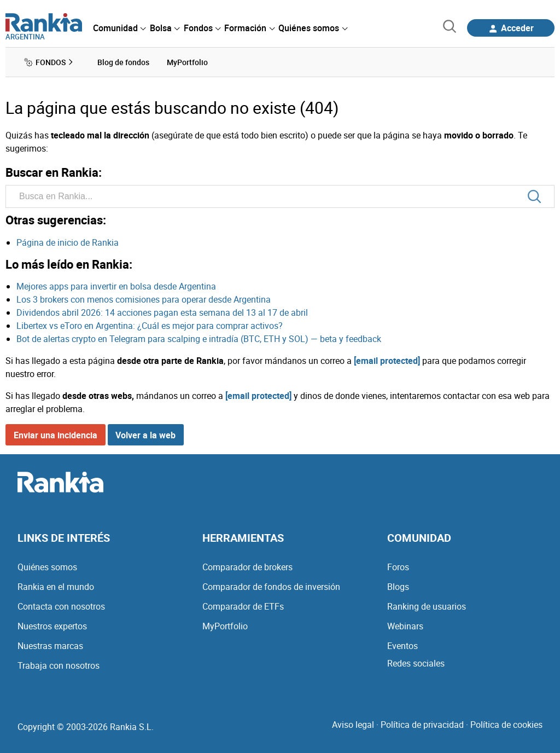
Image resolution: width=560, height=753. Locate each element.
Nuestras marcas (50, 646)
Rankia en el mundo (56, 587)
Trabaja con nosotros (59, 665)
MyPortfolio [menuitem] (187, 62)
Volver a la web (145, 435)
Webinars (405, 626)
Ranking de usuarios (427, 606)
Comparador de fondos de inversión (271, 587)
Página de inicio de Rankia (68, 242)
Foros (398, 567)
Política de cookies (506, 725)
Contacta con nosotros (61, 606)
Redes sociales (416, 663)
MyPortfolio (225, 626)
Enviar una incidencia (56, 435)
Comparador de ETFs (243, 606)
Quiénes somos (47, 567)
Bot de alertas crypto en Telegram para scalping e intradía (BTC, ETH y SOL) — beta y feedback (199, 339)
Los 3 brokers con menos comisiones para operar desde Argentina (144, 299)
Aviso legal (353, 725)
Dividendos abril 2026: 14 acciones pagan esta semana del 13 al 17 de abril (162, 312)
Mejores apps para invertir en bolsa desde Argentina (116, 286)
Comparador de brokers (247, 567)
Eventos (402, 646)
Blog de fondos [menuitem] (123, 62)
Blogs (398, 587)
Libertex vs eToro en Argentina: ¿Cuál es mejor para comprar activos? (150, 326)
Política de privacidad (422, 725)
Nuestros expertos (52, 626)
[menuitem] (119, 28)
